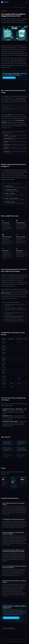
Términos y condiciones (12, 641)
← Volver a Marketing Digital (8, 628)
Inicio (2, 8)
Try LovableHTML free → (9, 78)
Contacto (4, 641)
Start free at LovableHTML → (11, 618)
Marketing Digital (8, 8)
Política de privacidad (23, 641)
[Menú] (27, 2)
